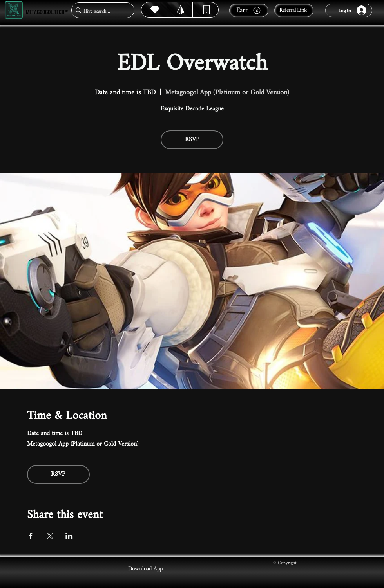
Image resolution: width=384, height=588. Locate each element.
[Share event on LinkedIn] (69, 536)
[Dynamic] (206, 10)
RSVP (192, 140)
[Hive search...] (101, 11)
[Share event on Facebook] (31, 536)
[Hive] (154, 10)
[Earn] (249, 10)
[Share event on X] (50, 536)
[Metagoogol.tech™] (14, 10)
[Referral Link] (294, 10)
